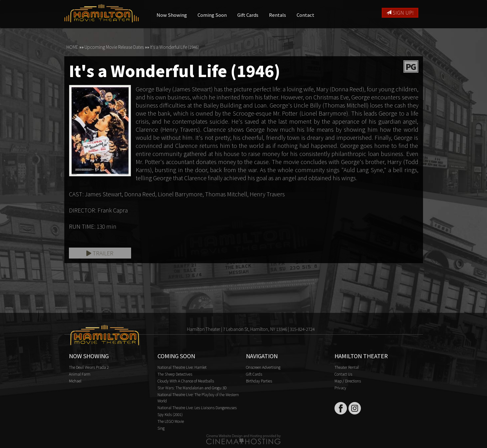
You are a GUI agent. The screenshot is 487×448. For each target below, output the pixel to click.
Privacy (340, 388)
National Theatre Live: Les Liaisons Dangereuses (197, 407)
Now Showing (172, 15)
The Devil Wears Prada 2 (89, 367)
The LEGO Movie (171, 421)
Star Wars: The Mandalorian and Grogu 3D (192, 388)
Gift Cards (248, 15)
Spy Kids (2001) (170, 414)
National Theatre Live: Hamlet (182, 367)
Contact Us (343, 374)
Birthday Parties (259, 381)
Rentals (278, 15)
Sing (161, 428)
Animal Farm (80, 374)
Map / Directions (348, 381)
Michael (75, 381)
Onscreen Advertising (263, 367)
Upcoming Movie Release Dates (114, 47)
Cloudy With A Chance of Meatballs (186, 381)
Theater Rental (347, 367)
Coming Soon (212, 15)
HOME (72, 47)
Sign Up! (400, 12)
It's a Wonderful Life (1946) (175, 47)
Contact (305, 15)
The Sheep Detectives (175, 374)
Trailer (100, 253)
